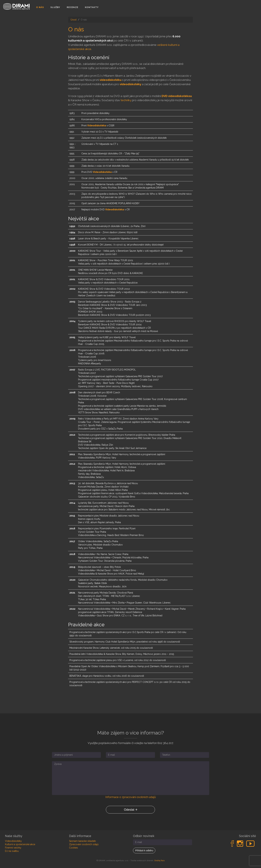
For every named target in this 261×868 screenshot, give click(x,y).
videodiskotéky (130, 84)
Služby (55, 7)
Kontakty (92, 7)
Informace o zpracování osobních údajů (131, 797)
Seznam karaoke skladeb (82, 841)
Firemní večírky (13, 848)
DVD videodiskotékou (177, 96)
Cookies (73, 848)
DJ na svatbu (12, 851)
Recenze (72, 7)
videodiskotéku (111, 80)
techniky (126, 100)
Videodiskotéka (97, 125)
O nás (40, 7)
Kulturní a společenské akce (20, 844)
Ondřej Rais (159, 860)
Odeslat (130, 810)
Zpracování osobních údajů (84, 844)
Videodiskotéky (13, 841)
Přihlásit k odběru (144, 850)
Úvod (73, 20)
